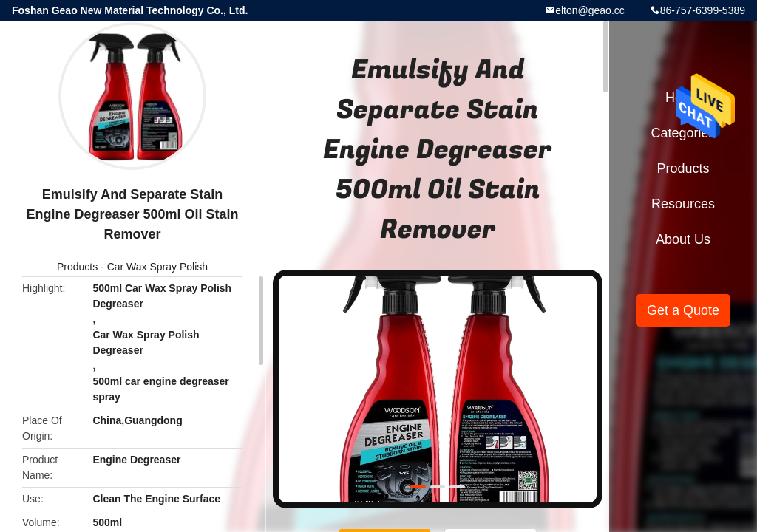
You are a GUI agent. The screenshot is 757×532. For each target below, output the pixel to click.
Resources (683, 204)
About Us (683, 239)
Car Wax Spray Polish (157, 267)
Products (77, 267)
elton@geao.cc (590, 10)
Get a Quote (683, 310)
